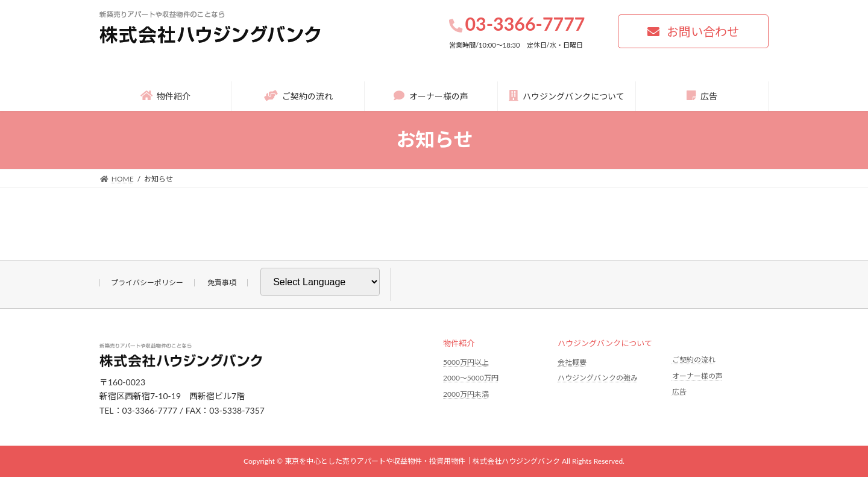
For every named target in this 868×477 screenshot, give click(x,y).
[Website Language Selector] (320, 282)
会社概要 (572, 362)
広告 (679, 392)
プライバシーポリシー (147, 283)
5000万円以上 (466, 362)
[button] (693, 31)
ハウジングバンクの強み (598, 378)
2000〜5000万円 (471, 378)
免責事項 (222, 283)
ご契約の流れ (694, 360)
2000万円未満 (466, 394)
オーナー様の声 (697, 376)
